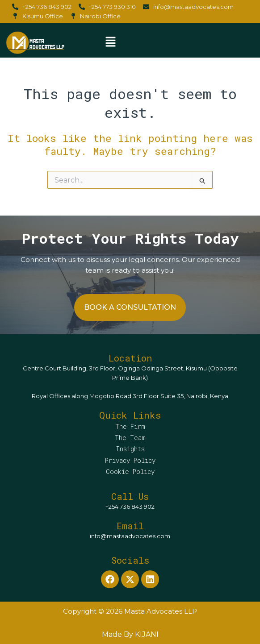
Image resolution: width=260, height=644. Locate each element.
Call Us (130, 496)
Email (130, 526)
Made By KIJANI (130, 634)
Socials (130, 560)
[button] (110, 42)
